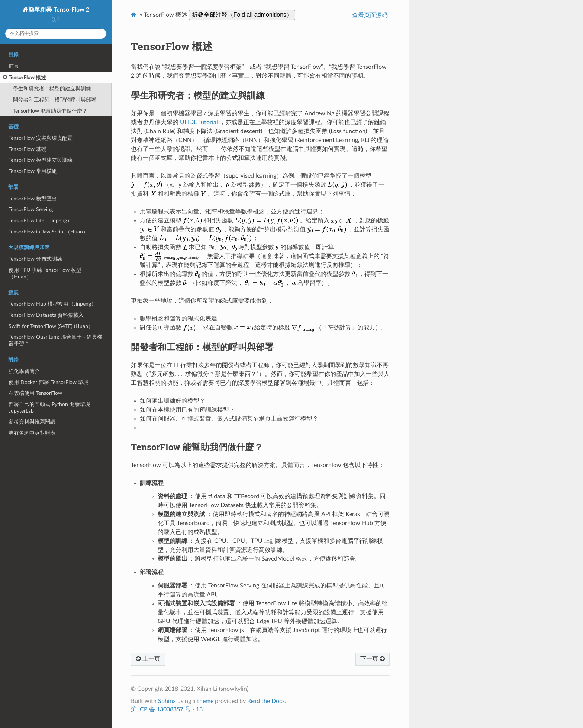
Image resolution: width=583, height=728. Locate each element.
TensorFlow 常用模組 (33, 171)
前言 (14, 66)
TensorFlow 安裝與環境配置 (41, 138)
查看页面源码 (370, 15)
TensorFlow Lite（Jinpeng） (40, 221)
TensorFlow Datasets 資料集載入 (46, 315)
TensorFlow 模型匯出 (33, 199)
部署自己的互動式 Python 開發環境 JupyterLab (49, 408)
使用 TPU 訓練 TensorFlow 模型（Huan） (45, 273)
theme (205, 701)
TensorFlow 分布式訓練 (35, 259)
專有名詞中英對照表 (32, 433)
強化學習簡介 (24, 371)
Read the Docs (266, 701)
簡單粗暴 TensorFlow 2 (59, 10)
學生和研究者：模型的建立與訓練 (52, 89)
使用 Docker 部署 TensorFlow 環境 (49, 382)
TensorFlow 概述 (25, 78)
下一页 (373, 659)
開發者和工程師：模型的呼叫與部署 (55, 100)
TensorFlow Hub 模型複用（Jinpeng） (52, 304)
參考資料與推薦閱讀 (32, 422)
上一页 (148, 659)
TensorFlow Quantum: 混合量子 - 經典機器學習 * (55, 340)
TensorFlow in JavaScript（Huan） (48, 232)
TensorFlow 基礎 (28, 149)
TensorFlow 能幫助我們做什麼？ (50, 111)
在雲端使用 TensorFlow (35, 393)
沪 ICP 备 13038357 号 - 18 (167, 709)
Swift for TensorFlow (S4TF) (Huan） (51, 326)
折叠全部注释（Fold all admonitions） (242, 15)
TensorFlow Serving (31, 210)
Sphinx (167, 701)
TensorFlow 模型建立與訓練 (41, 160)
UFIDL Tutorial (199, 122)
